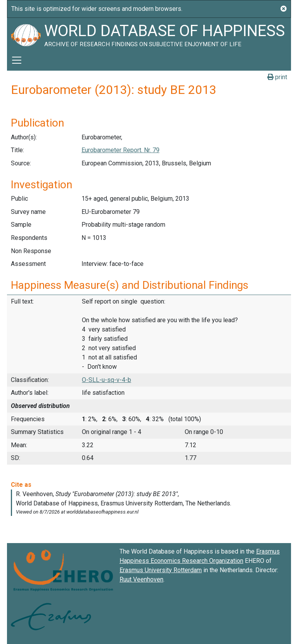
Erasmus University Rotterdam (161, 570)
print (277, 77)
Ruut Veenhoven (141, 579)
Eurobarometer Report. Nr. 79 (120, 150)
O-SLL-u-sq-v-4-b (107, 380)
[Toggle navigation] (17, 60)
